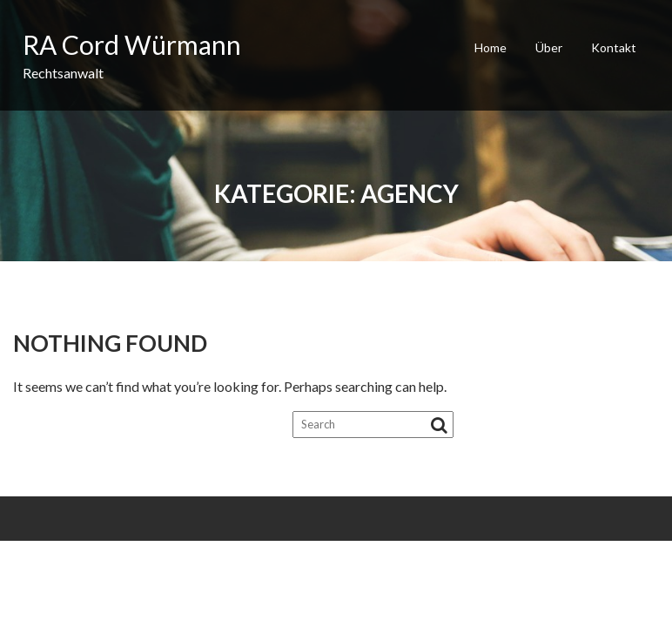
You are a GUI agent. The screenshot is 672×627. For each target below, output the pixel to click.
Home (491, 47)
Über (549, 47)
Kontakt (614, 47)
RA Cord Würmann (132, 44)
